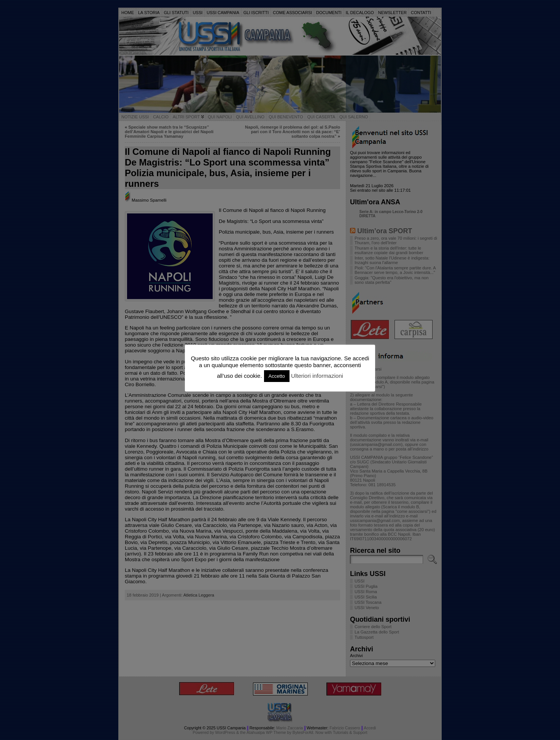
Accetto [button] (277, 376)
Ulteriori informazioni (317, 376)
